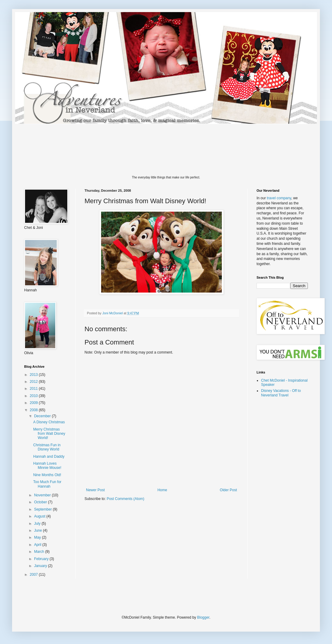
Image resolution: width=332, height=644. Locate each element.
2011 (34, 389)
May (38, 537)
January (41, 566)
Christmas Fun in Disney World (47, 447)
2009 (34, 403)
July (38, 524)
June (38, 530)
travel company (279, 198)
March (40, 552)
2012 (34, 382)
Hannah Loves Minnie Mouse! (47, 466)
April (38, 545)
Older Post (228, 490)
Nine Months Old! (47, 475)
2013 (34, 375)
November (43, 495)
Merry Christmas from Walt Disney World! (49, 434)
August (40, 516)
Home (162, 490)
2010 (34, 396)
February (42, 559)
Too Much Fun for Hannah (47, 484)
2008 (34, 410)
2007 (34, 575)
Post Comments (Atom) (125, 499)
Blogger (203, 617)
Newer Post (95, 490)
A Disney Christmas (49, 422)
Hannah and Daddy (49, 457)
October (41, 502)
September (43, 509)
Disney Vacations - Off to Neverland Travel (281, 393)
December (43, 416)
